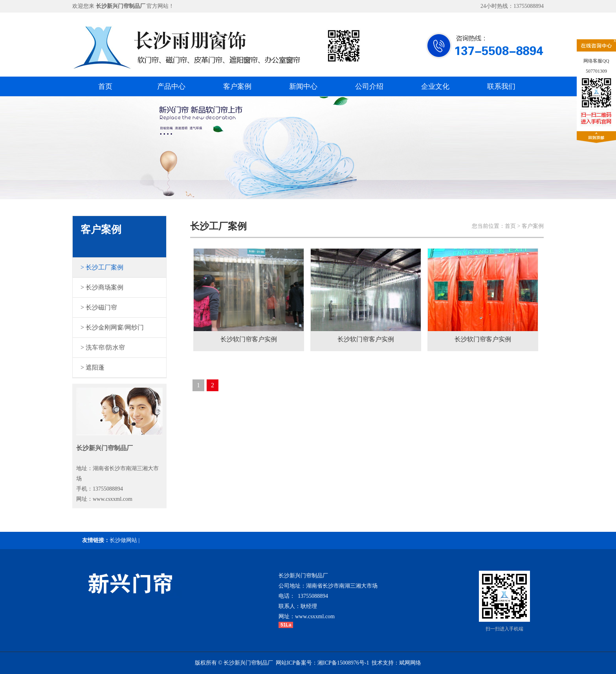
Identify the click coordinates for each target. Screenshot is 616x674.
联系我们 (501, 86)
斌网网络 (410, 663)
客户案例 (237, 86)
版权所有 (206, 663)
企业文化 (435, 86)
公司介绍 (369, 86)
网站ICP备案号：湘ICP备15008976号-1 (322, 663)
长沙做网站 (123, 540)
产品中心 (171, 86)
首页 (105, 86)
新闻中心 (303, 86)
